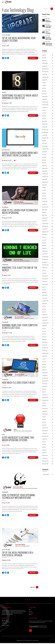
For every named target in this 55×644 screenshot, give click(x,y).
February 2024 (45, 124)
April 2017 (44, 290)
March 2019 (44, 248)
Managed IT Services (5, 620)
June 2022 (44, 157)
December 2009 (45, 461)
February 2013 (45, 395)
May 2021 (44, 193)
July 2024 (44, 110)
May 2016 (44, 309)
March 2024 (44, 121)
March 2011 (44, 425)
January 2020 (45, 221)
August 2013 (45, 386)
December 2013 (45, 378)
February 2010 (45, 455)
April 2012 (44, 406)
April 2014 (44, 367)
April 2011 (44, 422)
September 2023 (45, 138)
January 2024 (45, 127)
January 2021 (45, 204)
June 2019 (44, 240)
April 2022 (44, 163)
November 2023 (45, 132)
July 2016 (44, 306)
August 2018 (45, 268)
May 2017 (44, 287)
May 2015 (44, 334)
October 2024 (45, 108)
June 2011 (44, 420)
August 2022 (45, 152)
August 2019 (45, 235)
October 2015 (45, 320)
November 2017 (45, 279)
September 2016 (45, 301)
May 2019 (44, 243)
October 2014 (45, 351)
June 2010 (44, 444)
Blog (30, 610)
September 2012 (45, 400)
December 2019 (45, 224)
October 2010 (45, 433)
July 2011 (44, 417)
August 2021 (45, 185)
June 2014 (44, 362)
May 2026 (44, 55)
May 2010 (44, 447)
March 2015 (44, 339)
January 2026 (45, 66)
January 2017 (45, 298)
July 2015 (44, 328)
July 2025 (44, 83)
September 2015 (45, 323)
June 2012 (44, 403)
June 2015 (44, 331)
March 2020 (44, 215)
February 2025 (45, 97)
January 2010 (45, 458)
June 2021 (44, 190)
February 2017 (45, 295)
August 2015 (45, 326)
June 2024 (44, 113)
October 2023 (45, 135)
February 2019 (45, 251)
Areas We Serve (36, 641)
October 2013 (45, 384)
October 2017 (45, 282)
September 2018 (45, 265)
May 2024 (44, 116)
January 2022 (45, 171)
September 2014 (45, 353)
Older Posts (33, 587)
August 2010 (45, 439)
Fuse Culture (31, 613)
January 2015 (45, 345)
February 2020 (45, 218)
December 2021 (45, 174)
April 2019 (44, 246)
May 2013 (44, 392)
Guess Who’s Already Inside (48, 39)
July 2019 (44, 237)
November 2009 (45, 464)
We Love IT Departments (48, 21)
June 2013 (44, 389)
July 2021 (44, 188)
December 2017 (45, 276)
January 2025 (45, 99)
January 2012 (45, 411)
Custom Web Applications (6, 622)
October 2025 (45, 74)
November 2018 (45, 259)
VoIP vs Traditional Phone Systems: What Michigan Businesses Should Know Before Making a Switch (49, 33)
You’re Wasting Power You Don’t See (49, 44)
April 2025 (44, 91)
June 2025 (44, 85)
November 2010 (45, 431)
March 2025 (44, 94)
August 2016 (45, 304)
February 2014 (45, 373)
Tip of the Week (6, 35)
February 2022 (45, 168)
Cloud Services (4, 624)
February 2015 (45, 342)
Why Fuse (30, 611)
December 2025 (45, 69)
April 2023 (44, 141)
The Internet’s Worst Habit (48, 27)
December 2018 (45, 257)
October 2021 (45, 179)
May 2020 (44, 212)
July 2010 (44, 442)
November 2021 (45, 177)
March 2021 (44, 199)
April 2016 (44, 312)
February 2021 (45, 201)
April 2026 (44, 58)
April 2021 (44, 196)
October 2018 (45, 262)
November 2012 (45, 398)
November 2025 (45, 72)
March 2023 (44, 143)
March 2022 (44, 166)
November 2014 (45, 348)
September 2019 (45, 232)
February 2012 (45, 409)
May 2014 (44, 364)
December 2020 (45, 207)
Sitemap (30, 615)
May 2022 (44, 160)
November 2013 (45, 381)
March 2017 (44, 293)
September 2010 (45, 436)
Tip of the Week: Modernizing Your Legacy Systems (19, 39)
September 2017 (45, 284)
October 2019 (45, 229)
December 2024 (45, 102)
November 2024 (45, 105)
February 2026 (45, 63)
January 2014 (45, 375)
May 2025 (44, 88)
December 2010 (45, 428)
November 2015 (45, 317)
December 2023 (45, 130)
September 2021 (45, 182)
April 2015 (44, 337)
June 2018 (44, 273)
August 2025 (45, 80)
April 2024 (44, 119)
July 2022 (44, 154)
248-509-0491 (6, 608)
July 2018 (44, 270)
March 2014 (44, 370)
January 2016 (45, 315)
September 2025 (45, 77)
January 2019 (45, 254)
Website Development (6, 625)
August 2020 (45, 210)
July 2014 (44, 359)
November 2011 (45, 414)
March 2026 (44, 61)
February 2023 (45, 146)
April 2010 (44, 450)
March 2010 (44, 453)
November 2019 (45, 226)
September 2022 (45, 149)
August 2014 (45, 356)
